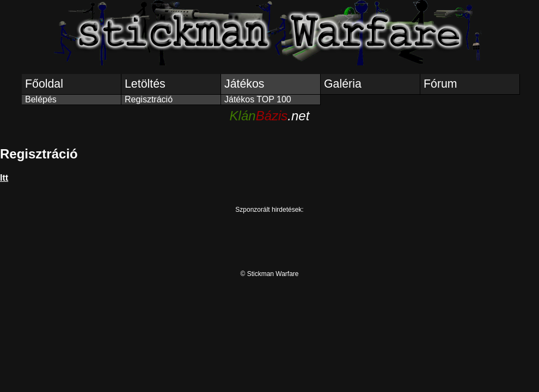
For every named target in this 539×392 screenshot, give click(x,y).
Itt (4, 178)
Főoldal (44, 84)
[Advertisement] (269, 238)
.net (270, 116)
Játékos (244, 84)
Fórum (440, 84)
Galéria (343, 84)
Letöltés (145, 84)
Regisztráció (149, 99)
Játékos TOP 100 (258, 99)
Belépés (41, 99)
